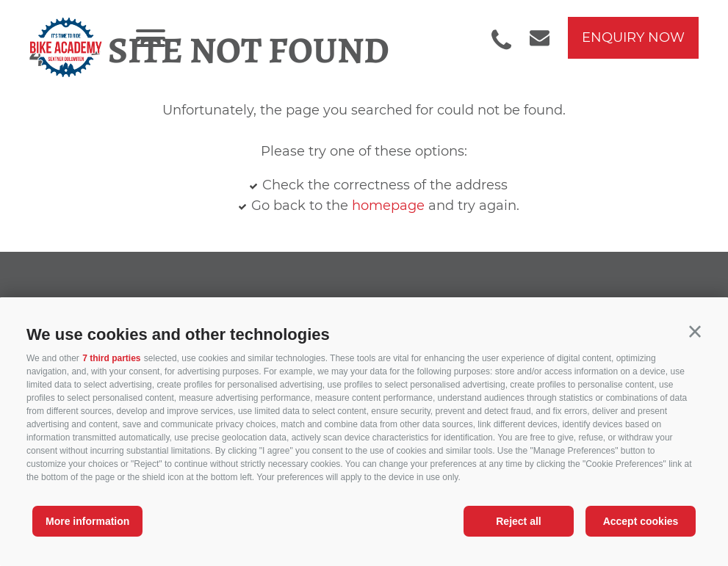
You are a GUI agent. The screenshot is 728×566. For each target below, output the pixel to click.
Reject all (518, 521)
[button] (695, 332)
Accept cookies (641, 521)
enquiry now (633, 37)
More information (87, 521)
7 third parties (111, 358)
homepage (388, 206)
